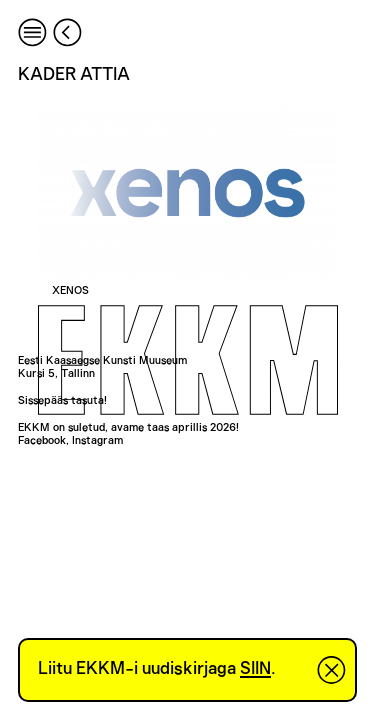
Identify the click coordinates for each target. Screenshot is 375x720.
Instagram (97, 440)
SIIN (255, 669)
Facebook (42, 440)
